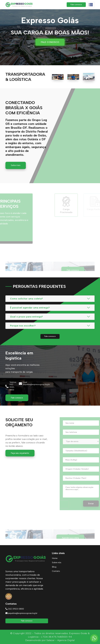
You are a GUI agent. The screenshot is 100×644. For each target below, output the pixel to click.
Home (55, 558)
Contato (56, 571)
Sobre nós (57, 562)
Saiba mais (16, 165)
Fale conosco (76, 5)
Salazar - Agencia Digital (61, 640)
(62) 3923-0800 (15, 609)
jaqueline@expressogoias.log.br (21, 613)
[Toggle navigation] (91, 5)
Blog (54, 567)
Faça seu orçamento (20, 453)
